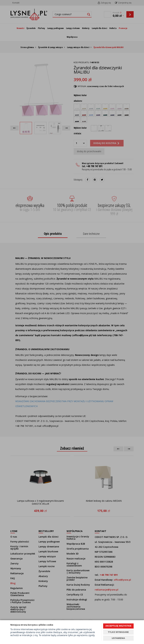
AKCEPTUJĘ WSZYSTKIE (118, 626)
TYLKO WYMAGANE (118, 632)
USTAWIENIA (118, 638)
